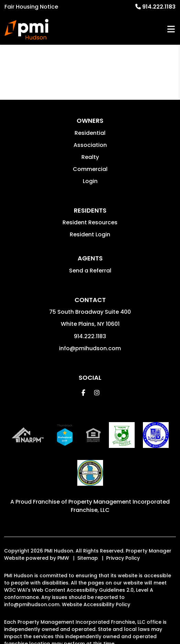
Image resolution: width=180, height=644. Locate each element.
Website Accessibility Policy (96, 604)
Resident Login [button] (90, 234)
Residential (90, 133)
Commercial (90, 169)
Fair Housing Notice (31, 7)
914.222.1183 (159, 7)
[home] (26, 29)
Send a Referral (90, 271)
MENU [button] (171, 29)
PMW (63, 558)
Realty (90, 157)
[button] (83, 393)
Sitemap (88, 558)
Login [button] (90, 181)
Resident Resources (90, 222)
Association (90, 145)
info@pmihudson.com (90, 348)
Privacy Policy (123, 558)
